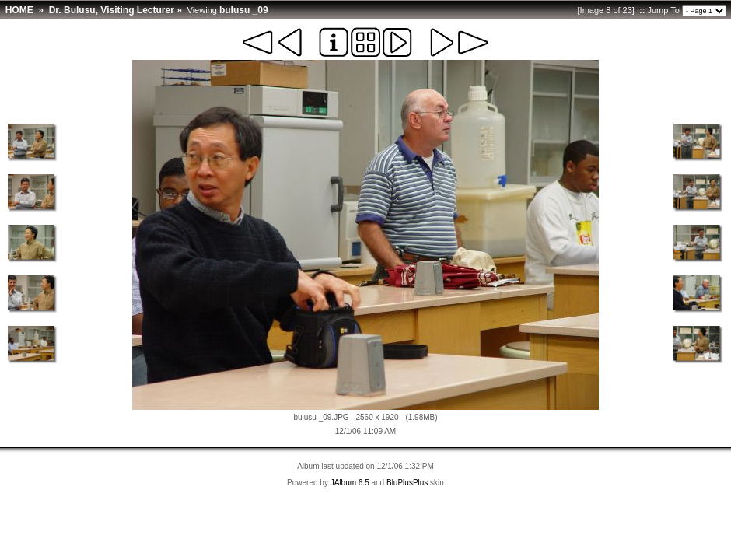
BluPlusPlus (407, 483)
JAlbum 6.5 (350, 483)
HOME (19, 10)
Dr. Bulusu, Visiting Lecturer (112, 10)
